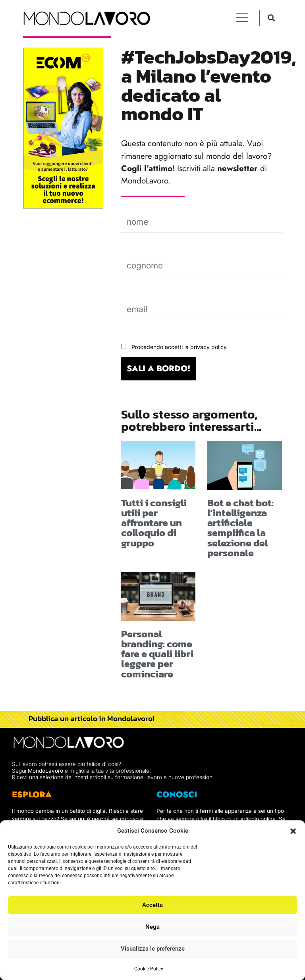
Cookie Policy (149, 969)
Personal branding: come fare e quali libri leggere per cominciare (157, 654)
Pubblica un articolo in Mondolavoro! (91, 718)
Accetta (152, 905)
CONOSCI (177, 795)
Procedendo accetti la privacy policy (179, 347)
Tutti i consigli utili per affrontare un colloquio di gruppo (154, 523)
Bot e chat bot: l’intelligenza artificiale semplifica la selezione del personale (240, 528)
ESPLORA (32, 795)
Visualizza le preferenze (153, 949)
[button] (293, 831)
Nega (152, 927)
